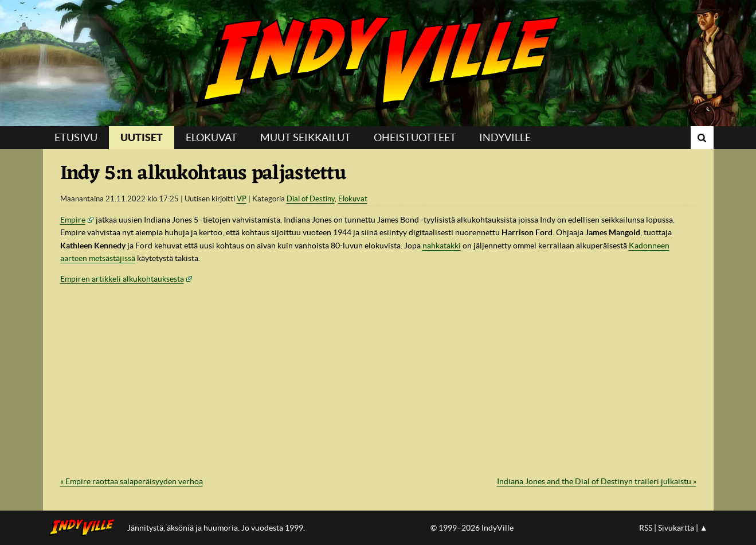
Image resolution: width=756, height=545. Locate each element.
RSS (646, 528)
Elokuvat (211, 137)
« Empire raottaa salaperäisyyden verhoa (132, 481)
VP (242, 199)
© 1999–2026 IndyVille (472, 528)
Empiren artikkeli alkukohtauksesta (122, 279)
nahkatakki (442, 246)
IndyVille (378, 63)
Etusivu (76, 137)
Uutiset (142, 137)
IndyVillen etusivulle (85, 528)
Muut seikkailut (305, 137)
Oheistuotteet (415, 137)
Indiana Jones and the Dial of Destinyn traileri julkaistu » (597, 481)
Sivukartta (676, 528)
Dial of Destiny (311, 199)
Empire (73, 220)
